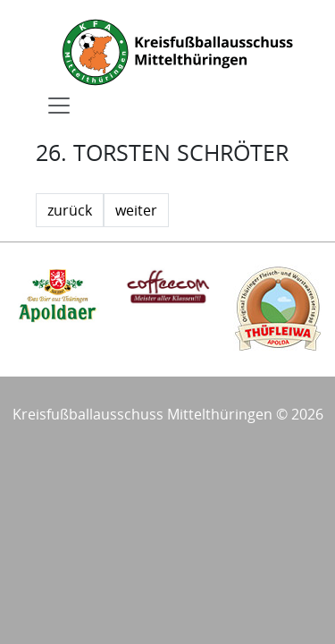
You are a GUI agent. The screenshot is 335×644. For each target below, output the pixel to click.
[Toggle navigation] (59, 106)
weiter (136, 210)
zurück (70, 210)
